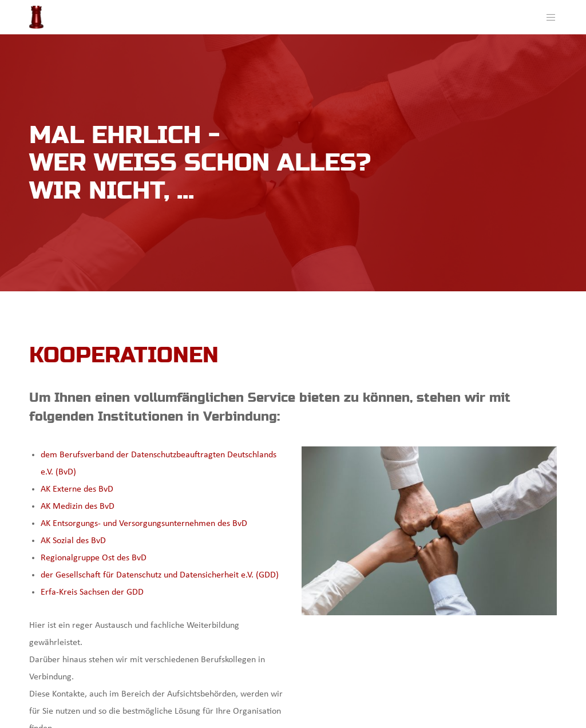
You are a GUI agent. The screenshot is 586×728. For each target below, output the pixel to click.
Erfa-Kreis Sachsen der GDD (92, 592)
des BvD (232, 524)
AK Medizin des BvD (78, 507)
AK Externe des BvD (77, 489)
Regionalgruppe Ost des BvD (94, 558)
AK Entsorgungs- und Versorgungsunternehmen (129, 524)
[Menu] (547, 17)
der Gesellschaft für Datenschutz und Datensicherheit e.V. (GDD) (160, 575)
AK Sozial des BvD (73, 541)
